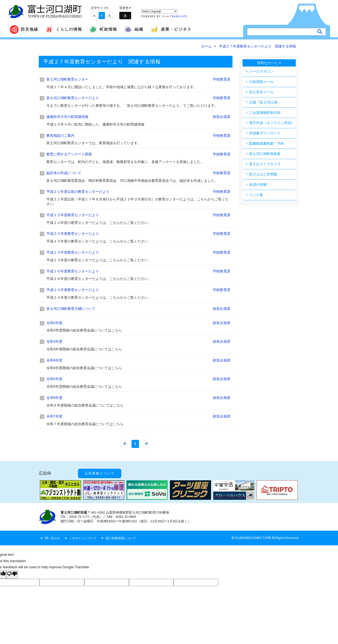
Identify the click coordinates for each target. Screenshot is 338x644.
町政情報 (103, 30)
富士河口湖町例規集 (265, 154)
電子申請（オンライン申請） (272, 123)
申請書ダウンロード (265, 133)
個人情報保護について (121, 538)
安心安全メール (261, 92)
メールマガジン (261, 71)
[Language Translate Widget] (159, 11)
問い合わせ (52, 538)
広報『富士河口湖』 (265, 102)
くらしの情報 (63, 30)
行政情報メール (261, 82)
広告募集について (100, 473)
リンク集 (256, 195)
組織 (134, 30)
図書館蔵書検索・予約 (267, 143)
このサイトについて (83, 538)
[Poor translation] (12, 575)
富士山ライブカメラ (265, 164)
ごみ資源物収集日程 (265, 113)
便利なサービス (269, 63)
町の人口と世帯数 (263, 174)
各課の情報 (258, 185)
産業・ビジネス (171, 30)
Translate (175, 16)
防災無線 (24, 30)
